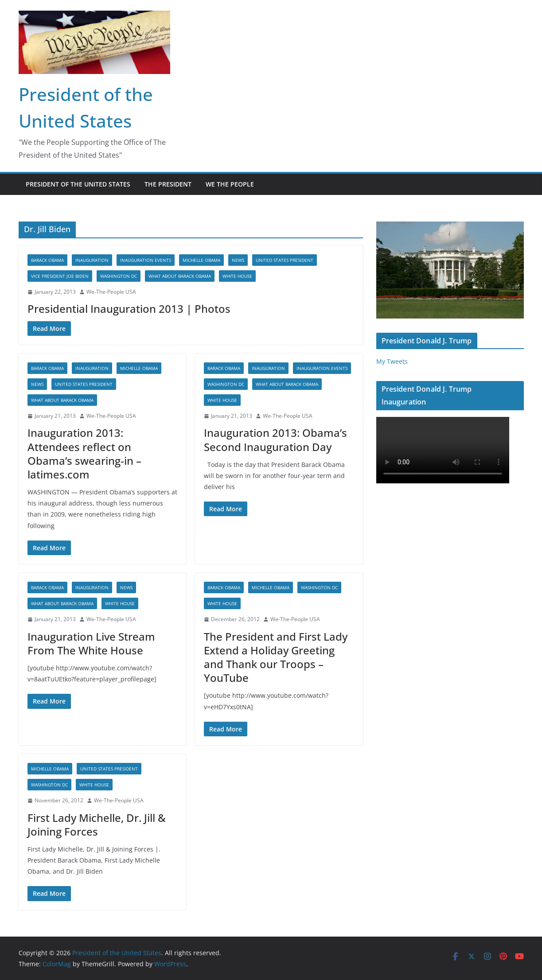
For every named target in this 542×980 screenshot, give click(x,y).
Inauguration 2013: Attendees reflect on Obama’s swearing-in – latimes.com (84, 453)
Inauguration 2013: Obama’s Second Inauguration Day (275, 439)
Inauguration (92, 260)
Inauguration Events (146, 260)
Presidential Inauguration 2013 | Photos (129, 309)
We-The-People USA (111, 292)
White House (237, 276)
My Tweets (392, 361)
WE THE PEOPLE (230, 184)
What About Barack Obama (180, 276)
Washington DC (119, 276)
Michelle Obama (201, 260)
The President (168, 184)
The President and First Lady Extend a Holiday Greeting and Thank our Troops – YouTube (276, 657)
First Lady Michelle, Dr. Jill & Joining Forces (97, 824)
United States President (285, 260)
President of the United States (78, 184)
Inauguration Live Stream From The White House (91, 643)
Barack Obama (47, 260)
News (238, 260)
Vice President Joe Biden (60, 276)
